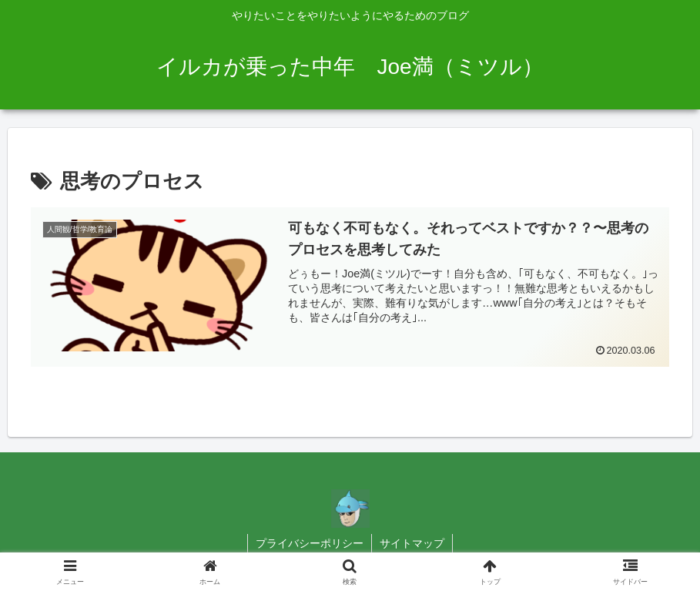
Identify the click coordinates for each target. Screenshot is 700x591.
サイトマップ (412, 543)
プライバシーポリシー (310, 543)
